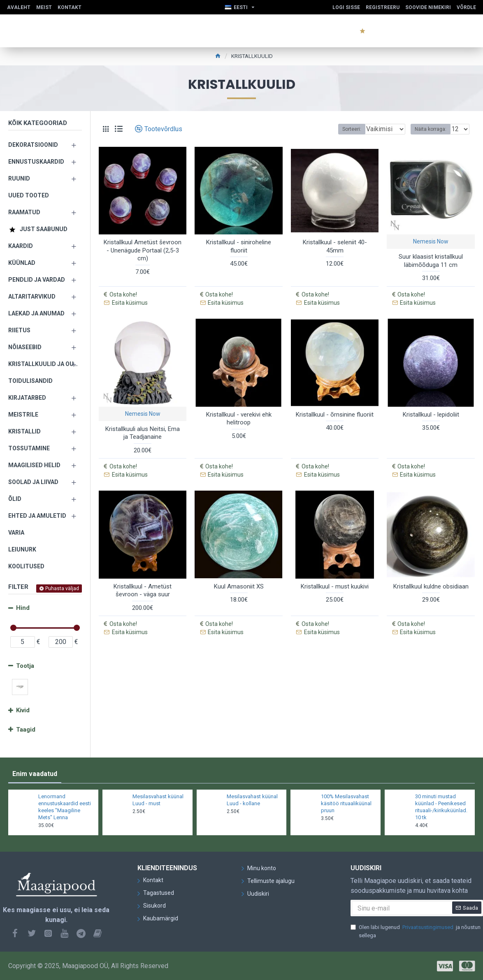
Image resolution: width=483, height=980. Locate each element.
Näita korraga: (433, 129)
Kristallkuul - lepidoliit (431, 403)
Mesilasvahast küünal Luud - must (158, 800)
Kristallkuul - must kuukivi (335, 565)
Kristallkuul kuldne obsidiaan (431, 565)
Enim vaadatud (35, 774)
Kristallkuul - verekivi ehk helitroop (239, 408)
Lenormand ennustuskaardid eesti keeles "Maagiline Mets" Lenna (65, 807)
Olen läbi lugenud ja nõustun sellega (416, 931)
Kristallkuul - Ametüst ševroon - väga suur (143, 569)
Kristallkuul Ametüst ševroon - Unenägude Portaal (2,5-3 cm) (143, 250)
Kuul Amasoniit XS (239, 565)
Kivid (23, 710)
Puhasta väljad (62, 588)
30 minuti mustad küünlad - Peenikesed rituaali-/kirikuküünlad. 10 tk (441, 807)
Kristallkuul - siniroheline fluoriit (239, 246)
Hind (23, 608)
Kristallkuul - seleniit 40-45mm (335, 246)
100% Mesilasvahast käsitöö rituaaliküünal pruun (346, 803)
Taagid (26, 730)
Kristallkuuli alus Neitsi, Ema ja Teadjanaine (143, 422)
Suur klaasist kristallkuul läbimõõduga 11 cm (431, 261)
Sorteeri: (343, 129)
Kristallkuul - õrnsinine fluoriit (335, 403)
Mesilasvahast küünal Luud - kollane (252, 800)
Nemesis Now (431, 241)
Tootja (25, 666)
